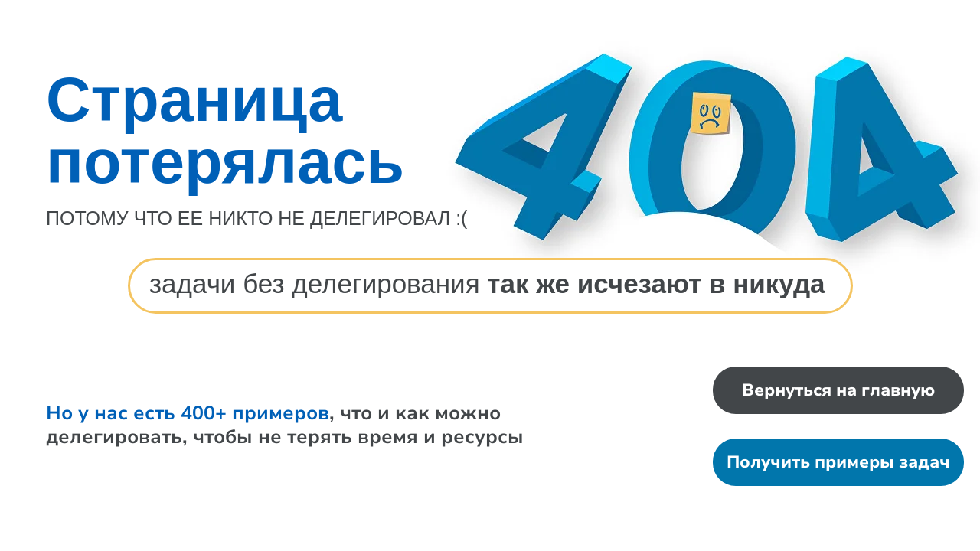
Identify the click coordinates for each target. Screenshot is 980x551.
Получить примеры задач (838, 462)
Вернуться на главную (838, 390)
